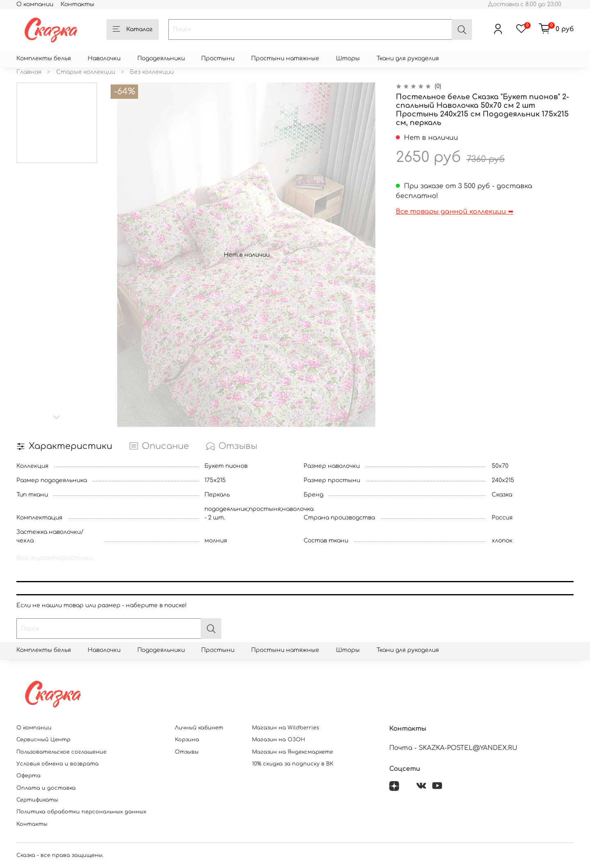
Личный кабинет (199, 728)
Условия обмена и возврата (58, 764)
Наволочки (104, 58)
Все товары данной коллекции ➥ (455, 212)
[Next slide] (57, 417)
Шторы (348, 58)
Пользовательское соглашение (61, 752)
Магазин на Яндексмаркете (293, 752)
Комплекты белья (44, 58)
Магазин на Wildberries (286, 728)
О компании (35, 4)
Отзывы (187, 752)
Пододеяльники (161, 58)
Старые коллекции (86, 72)
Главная (29, 72)
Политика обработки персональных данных (81, 812)
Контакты (77, 4)
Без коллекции (152, 72)
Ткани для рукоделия (408, 58)
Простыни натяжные (285, 58)
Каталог (133, 30)
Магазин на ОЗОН (279, 740)
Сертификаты (37, 800)
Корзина (187, 740)
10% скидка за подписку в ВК (293, 764)
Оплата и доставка (46, 788)
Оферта (28, 776)
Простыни (218, 58)
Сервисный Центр (43, 740)
